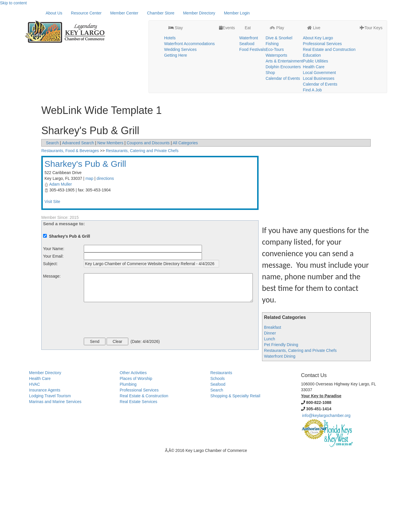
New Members (110, 221)
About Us (54, 92)
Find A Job (312, 75)
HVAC (35, 463)
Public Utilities (315, 47)
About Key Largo (318, 23)
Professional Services (322, 29)
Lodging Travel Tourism (50, 474)
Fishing (272, 29)
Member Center (124, 92)
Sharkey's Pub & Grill (85, 242)
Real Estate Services (138, 480)
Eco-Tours (275, 35)
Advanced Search (78, 221)
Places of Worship (136, 457)
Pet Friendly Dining (281, 423)
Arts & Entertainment (284, 47)
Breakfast (273, 406)
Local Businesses (319, 64)
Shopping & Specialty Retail (235, 474)
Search (52, 221)
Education (312, 41)
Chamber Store (161, 92)
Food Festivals (252, 35)
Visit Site (52, 280)
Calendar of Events (283, 64)
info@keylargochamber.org (326, 494)
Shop (270, 58)
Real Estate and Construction (329, 35)
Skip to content (13, 3)
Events (227, 13)
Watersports (276, 41)
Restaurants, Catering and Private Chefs (300, 429)
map (89, 257)
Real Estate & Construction (144, 474)
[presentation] (128, 399)
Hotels (170, 23)
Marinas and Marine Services (55, 480)
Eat (247, 13)
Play (277, 13)
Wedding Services (180, 35)
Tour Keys (371, 13)
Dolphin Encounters (283, 52)
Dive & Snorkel (279, 23)
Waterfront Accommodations (189, 29)
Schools (218, 457)
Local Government (319, 58)
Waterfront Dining (280, 435)
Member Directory (199, 92)
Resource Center (86, 92)
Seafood (247, 29)
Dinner (270, 412)
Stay (176, 13)
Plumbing (128, 463)
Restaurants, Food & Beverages (70, 229)
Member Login (237, 92)
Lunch (270, 418)
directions (105, 257)
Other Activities (133, 451)
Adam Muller (61, 263)
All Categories (185, 221)
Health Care (314, 52)
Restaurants (221, 451)
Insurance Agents (45, 469)
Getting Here (176, 41)
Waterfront (249, 23)
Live (314, 13)
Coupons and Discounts (148, 221)
